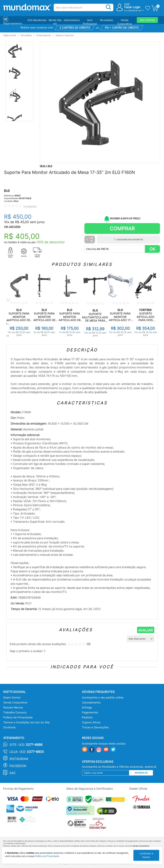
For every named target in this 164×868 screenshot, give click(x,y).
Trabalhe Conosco (15, 712)
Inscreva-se (141, 773)
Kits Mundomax (37, 20)
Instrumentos (72, 20)
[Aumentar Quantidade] (92, 238)
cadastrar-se (134, 10)
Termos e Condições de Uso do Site (26, 722)
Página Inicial (10, 35)
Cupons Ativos (91, 722)
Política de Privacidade (18, 717)
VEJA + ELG (46, 166)
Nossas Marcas (13, 707)
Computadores (44, 35)
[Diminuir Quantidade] (92, 241)
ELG (7, 191)
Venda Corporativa (15, 702)
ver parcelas (12, 226)
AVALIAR (146, 630)
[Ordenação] (141, 639)
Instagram (19, 759)
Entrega (87, 707)
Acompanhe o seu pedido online (103, 698)
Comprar (122, 229)
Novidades (106, 20)
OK (152, 249)
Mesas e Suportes (65, 35)
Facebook (18, 766)
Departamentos (13, 23)
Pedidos (87, 717)
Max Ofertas (147, 20)
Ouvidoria (9, 727)
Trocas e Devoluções (95, 727)
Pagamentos (90, 712)
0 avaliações (30, 206)
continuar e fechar (146, 855)
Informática (26, 35)
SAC (13, 773)
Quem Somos (12, 698)
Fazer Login (132, 7)
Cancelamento (91, 702)
